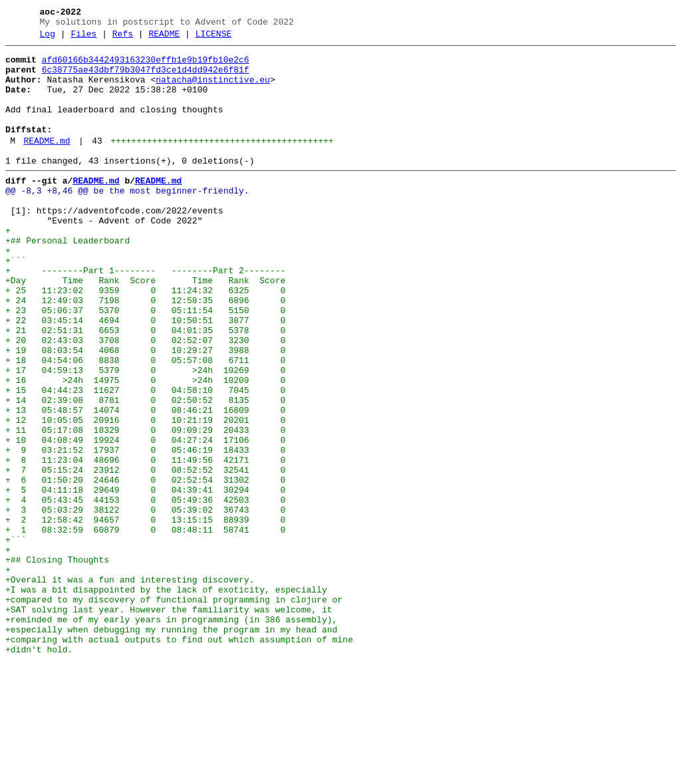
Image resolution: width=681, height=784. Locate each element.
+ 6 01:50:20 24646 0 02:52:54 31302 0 (145, 566)
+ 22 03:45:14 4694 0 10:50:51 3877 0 (145, 374)
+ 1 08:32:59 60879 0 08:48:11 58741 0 (145, 626)
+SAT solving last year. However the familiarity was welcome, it (169, 721)
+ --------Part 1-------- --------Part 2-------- (145, 315)
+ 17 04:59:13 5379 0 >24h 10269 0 (145, 434)
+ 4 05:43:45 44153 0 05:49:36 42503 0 (145, 590)
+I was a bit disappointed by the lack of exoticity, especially (166, 698)
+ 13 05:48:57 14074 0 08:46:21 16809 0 (145, 482)
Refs (123, 38)
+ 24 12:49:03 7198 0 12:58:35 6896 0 (145, 350)
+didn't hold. (39, 769)
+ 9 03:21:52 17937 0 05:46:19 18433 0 (145, 530)
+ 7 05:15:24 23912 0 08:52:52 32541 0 (145, 554)
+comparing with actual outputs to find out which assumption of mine (179, 757)
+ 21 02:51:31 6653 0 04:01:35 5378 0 (145, 386)
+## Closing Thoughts (57, 662)
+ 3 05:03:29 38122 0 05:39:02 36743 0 (145, 602)
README (164, 38)
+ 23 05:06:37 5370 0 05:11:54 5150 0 (145, 362)
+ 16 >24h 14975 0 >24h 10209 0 (145, 446)
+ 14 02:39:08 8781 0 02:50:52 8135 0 (145, 470)
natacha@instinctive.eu (213, 90)
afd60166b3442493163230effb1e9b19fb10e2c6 (146, 66)
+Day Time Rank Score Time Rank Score (145, 327)
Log (48, 38)
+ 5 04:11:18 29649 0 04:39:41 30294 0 (145, 578)
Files (83, 38)
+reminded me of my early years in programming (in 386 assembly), (171, 733)
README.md (47, 163)
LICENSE (214, 38)
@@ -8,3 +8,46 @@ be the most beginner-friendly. (127, 219)
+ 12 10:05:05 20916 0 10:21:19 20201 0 (145, 494)
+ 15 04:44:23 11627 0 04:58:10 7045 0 (145, 458)
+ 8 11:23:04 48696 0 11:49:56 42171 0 (145, 542)
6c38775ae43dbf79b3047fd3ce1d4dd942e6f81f (146, 78)
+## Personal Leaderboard (68, 279)
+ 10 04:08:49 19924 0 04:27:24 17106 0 (145, 518)
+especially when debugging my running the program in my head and (171, 745)
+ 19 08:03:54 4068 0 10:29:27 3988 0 (145, 410)
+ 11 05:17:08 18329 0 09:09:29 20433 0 (145, 506)
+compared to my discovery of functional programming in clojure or (174, 710)
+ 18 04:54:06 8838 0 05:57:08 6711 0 (145, 422)
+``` (16, 303)
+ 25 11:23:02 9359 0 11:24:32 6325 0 (145, 338)
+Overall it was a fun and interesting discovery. (130, 686)
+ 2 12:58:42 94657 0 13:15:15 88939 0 (145, 614)
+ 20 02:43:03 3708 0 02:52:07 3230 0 (145, 398)
